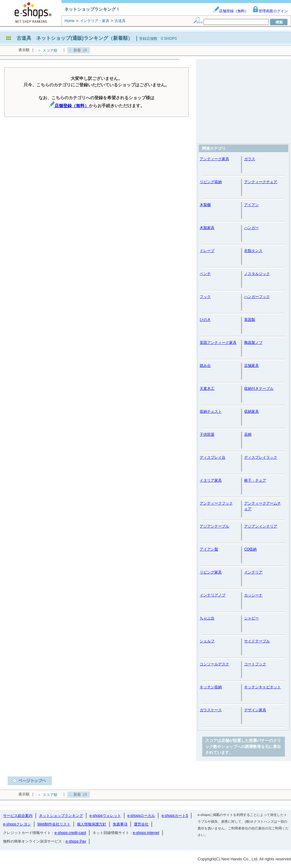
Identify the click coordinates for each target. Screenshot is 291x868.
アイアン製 (209, 549)
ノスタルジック (257, 274)
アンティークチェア (261, 182)
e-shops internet (146, 833)
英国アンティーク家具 (218, 343)
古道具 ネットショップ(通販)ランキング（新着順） (75, 38)
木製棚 (205, 205)
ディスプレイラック (261, 457)
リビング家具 (211, 572)
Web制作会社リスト (54, 824)
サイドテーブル (257, 641)
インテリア (253, 572)
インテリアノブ (213, 595)
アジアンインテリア (261, 526)
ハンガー (251, 228)
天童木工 (207, 389)
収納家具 (251, 411)
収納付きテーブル (259, 389)
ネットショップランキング (61, 816)
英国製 (250, 320)
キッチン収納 (211, 687)
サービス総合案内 (18, 816)
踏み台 (205, 366)
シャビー (251, 618)
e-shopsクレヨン (17, 824)
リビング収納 (211, 182)
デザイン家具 (255, 710)
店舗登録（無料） (231, 11)
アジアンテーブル (214, 526)
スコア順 (50, 51)
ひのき (205, 320)
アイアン (251, 205)
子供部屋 (207, 434)
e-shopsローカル (141, 816)
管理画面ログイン (270, 11)
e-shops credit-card (70, 833)
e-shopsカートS (175, 816)
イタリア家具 (211, 480)
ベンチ (205, 274)
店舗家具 (251, 366)
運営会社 (141, 824)
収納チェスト (211, 411)
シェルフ (207, 641)
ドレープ (207, 251)
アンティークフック (216, 503)
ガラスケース (211, 710)
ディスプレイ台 (213, 457)
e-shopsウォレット (105, 816)
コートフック (255, 664)
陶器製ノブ (253, 343)
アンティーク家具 (214, 159)
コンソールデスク (214, 664)
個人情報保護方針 (92, 824)
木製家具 (207, 228)
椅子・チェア (255, 480)
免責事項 (120, 824)
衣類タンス (253, 251)
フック (205, 297)
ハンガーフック (257, 297)
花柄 (248, 434)
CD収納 (250, 549)
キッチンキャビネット (263, 687)
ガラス (250, 159)
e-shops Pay (76, 841)
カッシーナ (253, 595)
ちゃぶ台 (207, 618)
